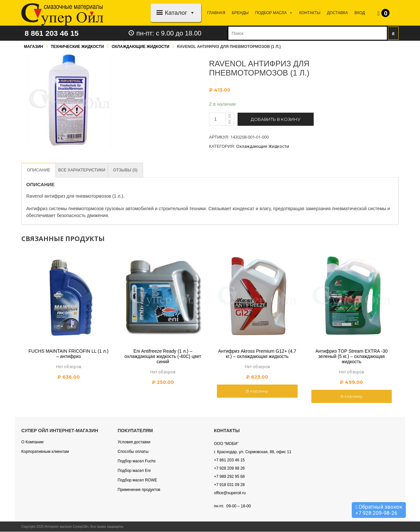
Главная (216, 13)
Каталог (180, 13)
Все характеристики (84, 170)
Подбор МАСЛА (274, 13)
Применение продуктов (139, 490)
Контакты (310, 13)
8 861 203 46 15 (53, 33)
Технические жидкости (77, 47)
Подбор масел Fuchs (137, 461)
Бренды (240, 13)
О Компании (32, 442)
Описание (39, 170)
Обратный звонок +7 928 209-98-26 (379, 510)
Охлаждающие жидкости (140, 47)
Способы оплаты (133, 452)
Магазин (33, 47)
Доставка (337, 13)
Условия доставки (134, 442)
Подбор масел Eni (134, 471)
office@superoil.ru (230, 493)
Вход (360, 13)
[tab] (39, 170)
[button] (191, 13)
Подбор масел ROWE (137, 480)
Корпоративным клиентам (45, 452)
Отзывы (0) (128, 170)
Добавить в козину (276, 119)
